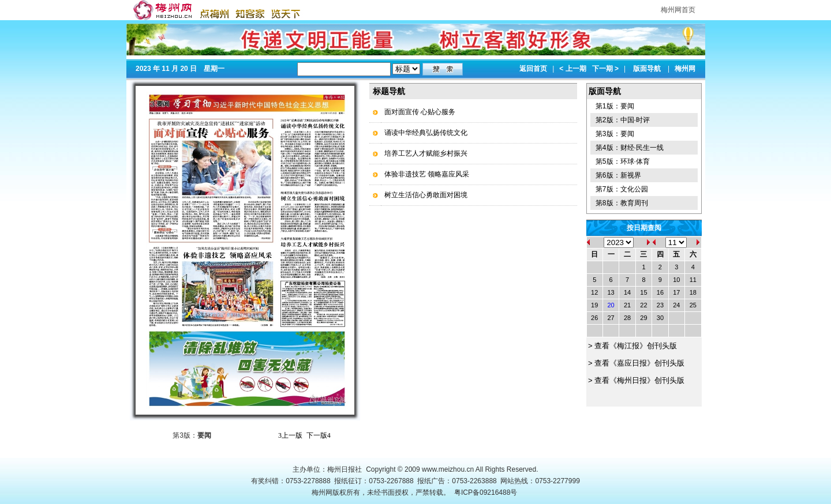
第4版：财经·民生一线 (630, 148)
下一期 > (605, 69)
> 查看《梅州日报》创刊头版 (636, 380)
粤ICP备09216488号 (486, 492)
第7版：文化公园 (622, 189)
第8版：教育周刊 (622, 203)
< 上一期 (572, 69)
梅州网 (685, 69)
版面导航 (647, 69)
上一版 (290, 435)
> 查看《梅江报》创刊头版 (632, 346)
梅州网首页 (678, 10)
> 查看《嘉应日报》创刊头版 (636, 363)
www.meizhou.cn (448, 469)
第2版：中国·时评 (623, 120)
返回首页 (533, 69)
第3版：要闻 (615, 134)
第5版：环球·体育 (623, 161)
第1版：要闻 (615, 106)
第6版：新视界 (618, 175)
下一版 (319, 435)
